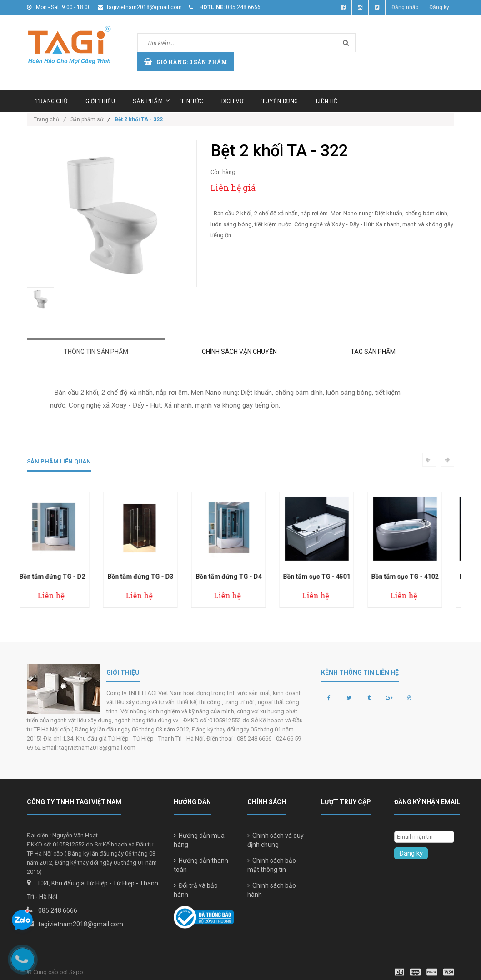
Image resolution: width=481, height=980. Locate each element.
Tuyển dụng (280, 101)
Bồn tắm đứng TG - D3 (153, 577)
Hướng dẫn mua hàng (199, 840)
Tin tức (192, 101)
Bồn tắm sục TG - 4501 (329, 577)
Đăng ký (439, 7)
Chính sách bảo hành (272, 890)
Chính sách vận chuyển (239, 352)
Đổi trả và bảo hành (196, 890)
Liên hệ (326, 101)
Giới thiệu (100, 101)
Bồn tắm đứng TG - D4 (241, 577)
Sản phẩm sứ (87, 119)
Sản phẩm (151, 101)
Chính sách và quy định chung (276, 840)
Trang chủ (51, 101)
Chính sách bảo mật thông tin (272, 865)
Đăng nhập (405, 7)
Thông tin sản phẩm (96, 352)
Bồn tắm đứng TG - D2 (64, 577)
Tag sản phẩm (373, 352)
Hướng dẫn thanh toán (201, 865)
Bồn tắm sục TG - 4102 (417, 577)
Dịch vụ (232, 101)
